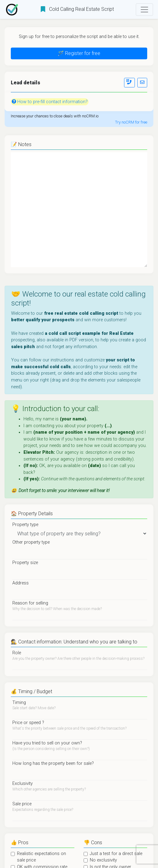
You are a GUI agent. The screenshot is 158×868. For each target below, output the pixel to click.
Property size (25, 563)
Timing (19, 703)
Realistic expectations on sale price (42, 857)
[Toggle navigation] (144, 10)
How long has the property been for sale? (53, 763)
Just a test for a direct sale (116, 854)
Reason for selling (30, 603)
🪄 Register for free (79, 53)
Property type (25, 525)
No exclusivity (103, 860)
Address (21, 583)
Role (17, 653)
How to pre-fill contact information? (50, 102)
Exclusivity (23, 784)
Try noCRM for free (131, 122)
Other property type (31, 542)
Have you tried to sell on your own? (47, 743)
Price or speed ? (28, 723)
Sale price (22, 804)
